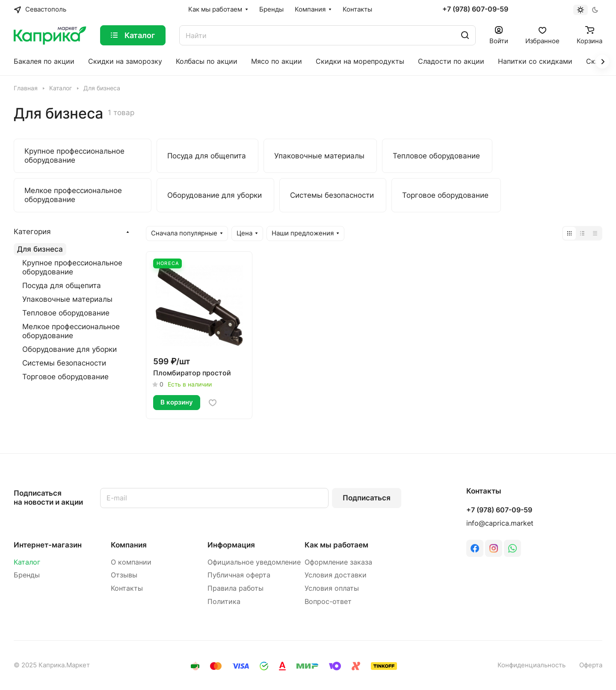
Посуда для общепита (62, 286)
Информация (231, 545)
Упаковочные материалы (67, 299)
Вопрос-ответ (328, 602)
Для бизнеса (40, 249)
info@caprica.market (500, 523)
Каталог (27, 562)
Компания (129, 545)
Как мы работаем (336, 545)
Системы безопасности (64, 363)
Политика (224, 602)
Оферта (591, 665)
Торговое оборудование (65, 377)
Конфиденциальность (532, 665)
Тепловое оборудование (66, 313)
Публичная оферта (239, 575)
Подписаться (367, 498)
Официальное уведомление (254, 562)
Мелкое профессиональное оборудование (71, 331)
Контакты (127, 588)
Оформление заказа (338, 562)
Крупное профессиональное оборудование (72, 267)
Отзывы (124, 575)
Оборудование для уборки (70, 349)
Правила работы (235, 588)
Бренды (27, 575)
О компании (131, 562)
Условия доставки (336, 575)
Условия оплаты (332, 588)
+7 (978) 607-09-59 (475, 9)
